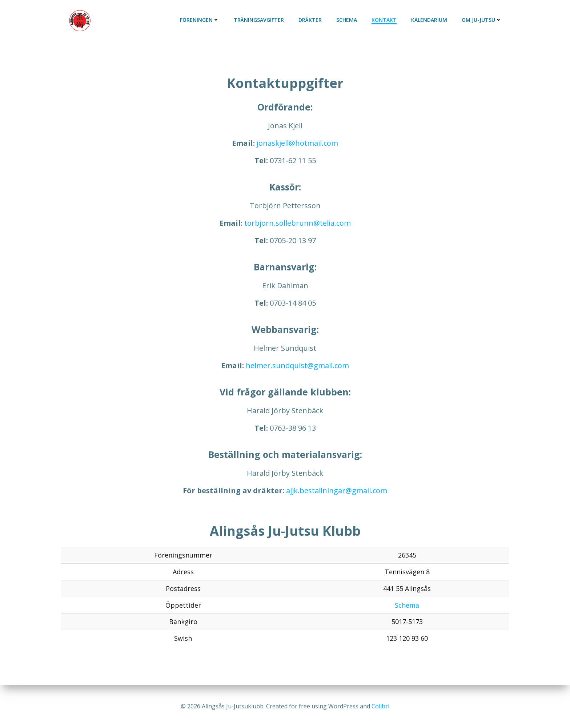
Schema (347, 20)
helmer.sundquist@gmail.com (297, 365)
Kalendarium (429, 20)
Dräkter (310, 20)
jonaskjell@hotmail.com (297, 143)
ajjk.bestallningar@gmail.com (337, 490)
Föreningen (200, 20)
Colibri (380, 706)
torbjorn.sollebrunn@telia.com (298, 223)
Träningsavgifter (259, 20)
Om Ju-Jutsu (482, 20)
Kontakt (384, 20)
